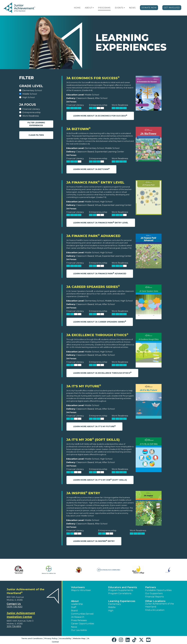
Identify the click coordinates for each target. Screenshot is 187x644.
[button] (93, 8)
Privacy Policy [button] (51, 638)
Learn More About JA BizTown (91, 169)
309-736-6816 (14, 626)
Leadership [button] (77, 604)
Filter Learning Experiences (36, 124)
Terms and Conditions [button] (32, 638)
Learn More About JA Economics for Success (100, 116)
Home (77, 8)
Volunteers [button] (78, 587)
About (89, 8)
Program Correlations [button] (120, 593)
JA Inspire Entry (83, 493)
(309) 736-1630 (15, 607)
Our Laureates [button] (79, 630)
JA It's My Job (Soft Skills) (93, 440)
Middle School (30, 94)
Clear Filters (36, 135)
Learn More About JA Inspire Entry (94, 541)
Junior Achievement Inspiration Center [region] (21, 615)
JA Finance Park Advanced (93, 236)
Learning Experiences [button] (122, 601)
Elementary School (32, 90)
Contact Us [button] (14, 604)
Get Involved (172, 8)
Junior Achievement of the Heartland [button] (160, 605)
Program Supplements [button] (121, 590)
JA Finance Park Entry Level (95, 182)
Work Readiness (31, 116)
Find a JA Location (155, 610)
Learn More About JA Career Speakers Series (100, 322)
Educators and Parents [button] (123, 587)
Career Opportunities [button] (83, 624)
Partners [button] (151, 587)
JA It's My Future (84, 386)
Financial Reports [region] (154, 597)
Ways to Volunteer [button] (81, 590)
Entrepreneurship (32, 112)
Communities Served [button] (82, 614)
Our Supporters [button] (154, 593)
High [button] (111, 611)
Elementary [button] (115, 604)
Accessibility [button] (65, 638)
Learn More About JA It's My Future (94, 426)
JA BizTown (78, 129)
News (132, 8)
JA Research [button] (78, 617)
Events (119, 8)
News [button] (74, 627)
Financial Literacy (31, 109)
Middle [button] (112, 607)
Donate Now (149, 8)
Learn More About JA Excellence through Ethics (102, 373)
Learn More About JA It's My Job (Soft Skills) (100, 480)
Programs (104, 8)
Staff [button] (74, 607)
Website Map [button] (79, 638)
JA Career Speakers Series (93, 287)
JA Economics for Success (93, 78)
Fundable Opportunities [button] (158, 590)
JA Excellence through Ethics (97, 335)
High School (29, 97)
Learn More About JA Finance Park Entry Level (101, 223)
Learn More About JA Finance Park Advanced (100, 273)
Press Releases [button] (79, 620)
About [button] (75, 601)
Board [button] (74, 611)
